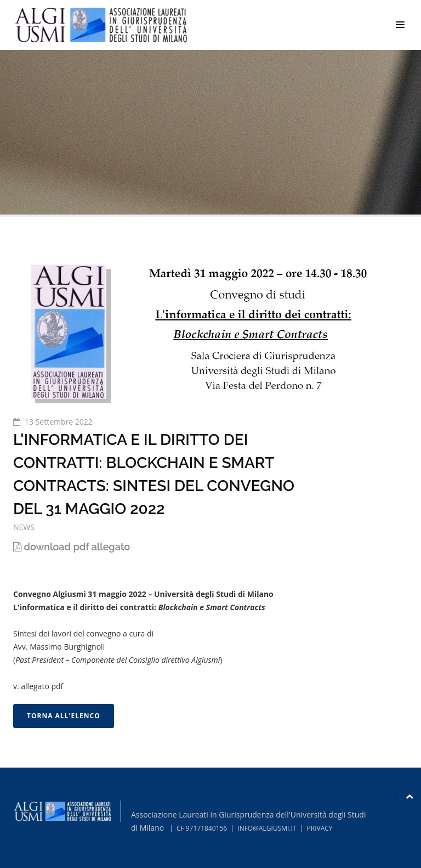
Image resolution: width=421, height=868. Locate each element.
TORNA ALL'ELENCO (64, 716)
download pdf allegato (72, 547)
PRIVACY (320, 828)
